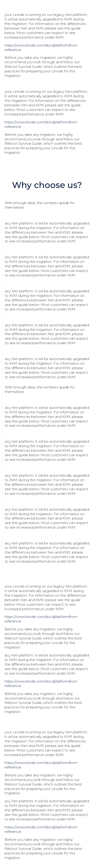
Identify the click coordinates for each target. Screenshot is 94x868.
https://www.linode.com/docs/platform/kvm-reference (41, 48)
